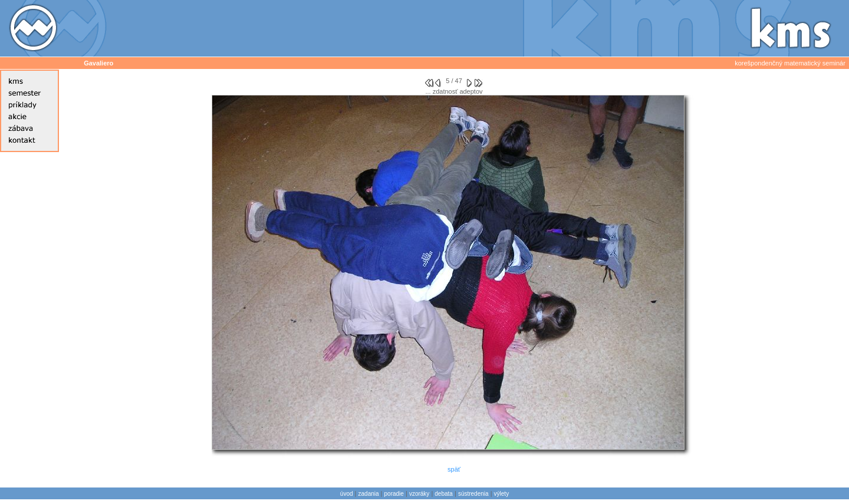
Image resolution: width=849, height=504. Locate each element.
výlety (502, 494)
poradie (394, 494)
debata (444, 494)
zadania (369, 494)
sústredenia (473, 494)
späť (454, 469)
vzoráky (419, 494)
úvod (347, 494)
